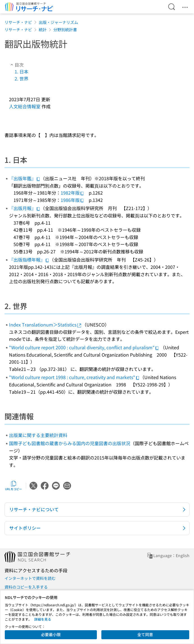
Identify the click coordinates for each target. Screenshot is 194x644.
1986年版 (72, 200)
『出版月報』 (25, 208)
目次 (16, 65)
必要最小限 (51, 634)
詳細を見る (43, 619)
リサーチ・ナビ (18, 22)
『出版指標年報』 (29, 260)
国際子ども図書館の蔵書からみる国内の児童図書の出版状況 (70, 443)
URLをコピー (13, 486)
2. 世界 (21, 78)
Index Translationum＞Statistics (45, 325)
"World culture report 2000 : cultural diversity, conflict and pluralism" (84, 347)
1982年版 (72, 193)
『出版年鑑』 (25, 178)
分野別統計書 (65, 30)
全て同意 (145, 634)
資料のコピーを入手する (26, 587)
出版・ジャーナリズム (58, 22)
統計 (43, 30)
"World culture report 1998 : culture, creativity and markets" (74, 377)
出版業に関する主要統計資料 (38, 435)
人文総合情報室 (25, 106)
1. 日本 (21, 71)
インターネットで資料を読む (30, 578)
